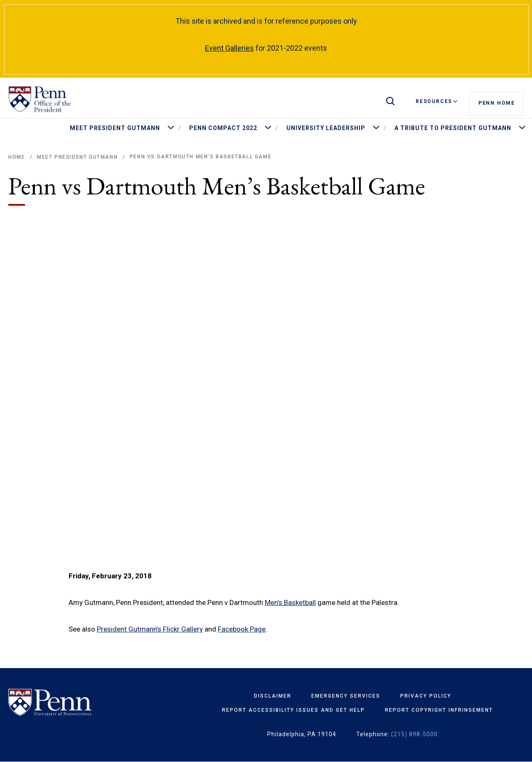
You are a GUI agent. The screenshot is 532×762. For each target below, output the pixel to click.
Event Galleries (229, 48)
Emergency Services (346, 696)
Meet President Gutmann (77, 157)
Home (17, 157)
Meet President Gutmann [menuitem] (115, 128)
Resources (436, 101)
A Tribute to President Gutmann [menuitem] (453, 128)
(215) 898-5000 (414, 734)
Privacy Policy (426, 696)
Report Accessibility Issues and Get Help (293, 710)
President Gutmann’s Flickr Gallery (150, 629)
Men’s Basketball (290, 602)
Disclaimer (273, 696)
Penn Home (497, 102)
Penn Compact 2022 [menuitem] (223, 128)
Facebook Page (242, 629)
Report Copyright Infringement (439, 710)
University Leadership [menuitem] (326, 128)
